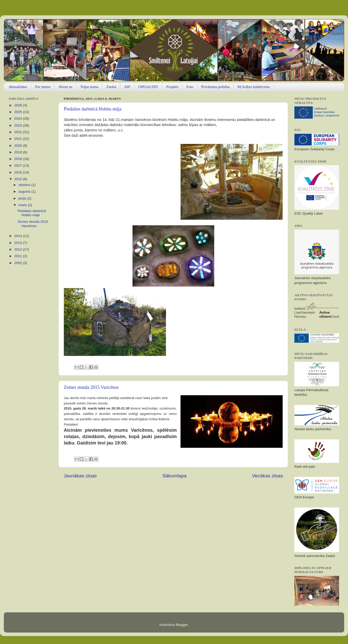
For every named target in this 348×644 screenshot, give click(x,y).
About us (65, 87)
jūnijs (23, 198)
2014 (19, 236)
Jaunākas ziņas (80, 476)
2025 (19, 112)
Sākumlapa (175, 476)
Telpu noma (89, 87)
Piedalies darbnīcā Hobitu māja (93, 109)
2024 (19, 119)
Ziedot (111, 87)
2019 (19, 152)
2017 (19, 165)
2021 (19, 139)
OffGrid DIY (148, 87)
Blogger (182, 625)
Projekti (172, 87)
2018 (19, 159)
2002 (19, 263)
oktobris (25, 185)
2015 (19, 179)
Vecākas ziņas (267, 476)
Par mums (43, 87)
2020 (19, 146)
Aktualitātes (18, 87)
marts (23, 205)
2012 (19, 249)
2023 (19, 125)
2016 (19, 172)
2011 (19, 256)
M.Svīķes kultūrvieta (254, 87)
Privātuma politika (215, 87)
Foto (190, 87)
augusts (25, 191)
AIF (127, 87)
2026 (19, 105)
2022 (19, 132)
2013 (19, 243)
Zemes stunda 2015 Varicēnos (91, 387)
